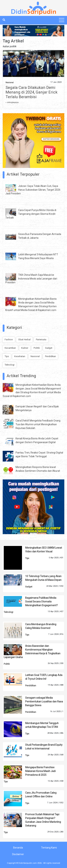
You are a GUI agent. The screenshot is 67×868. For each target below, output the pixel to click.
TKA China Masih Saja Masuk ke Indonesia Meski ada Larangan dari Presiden (31, 279)
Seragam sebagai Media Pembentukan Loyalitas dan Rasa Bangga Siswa (44, 702)
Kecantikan (10, 348)
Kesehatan (20, 356)
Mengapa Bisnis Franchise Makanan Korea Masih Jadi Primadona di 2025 (40, 771)
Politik (37, 348)
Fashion (9, 339)
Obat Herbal (24, 339)
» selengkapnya (12, 102)
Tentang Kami (49, 848)
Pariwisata (41, 339)
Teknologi (10, 365)
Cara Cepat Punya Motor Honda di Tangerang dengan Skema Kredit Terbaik (31, 214)
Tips (7, 356)
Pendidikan (50, 356)
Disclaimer (18, 854)
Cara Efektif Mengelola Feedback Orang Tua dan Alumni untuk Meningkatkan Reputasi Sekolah (38, 424)
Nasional (10, 83)
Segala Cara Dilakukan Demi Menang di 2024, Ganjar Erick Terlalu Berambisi (32, 92)
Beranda (18, 848)
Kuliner (25, 348)
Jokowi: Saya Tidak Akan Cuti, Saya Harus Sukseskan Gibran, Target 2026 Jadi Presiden (33, 190)
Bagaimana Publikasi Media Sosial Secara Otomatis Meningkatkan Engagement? (41, 602)
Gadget (49, 348)
